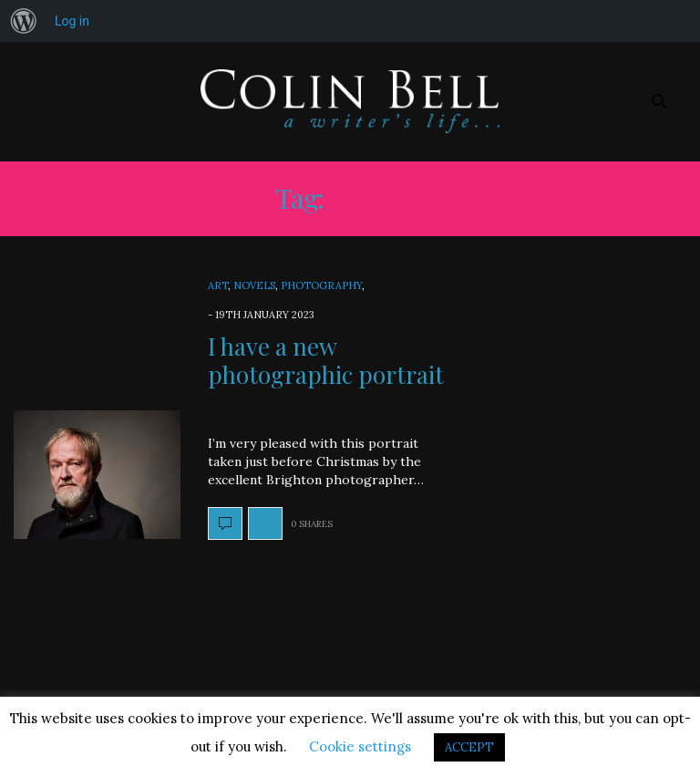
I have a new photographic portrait (326, 360)
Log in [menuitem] (72, 21)
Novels (254, 285)
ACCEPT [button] (469, 747)
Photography (321, 285)
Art (218, 285)
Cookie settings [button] (360, 746)
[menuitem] (24, 21)
